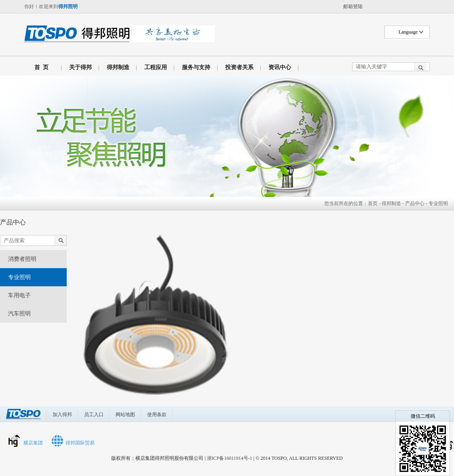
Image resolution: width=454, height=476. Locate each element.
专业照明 (19, 277)
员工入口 (94, 415)
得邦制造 (118, 67)
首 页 (40, 67)
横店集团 (33, 443)
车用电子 (19, 295)
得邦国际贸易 (80, 443)
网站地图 (125, 415)
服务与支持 (196, 67)
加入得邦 (62, 415)
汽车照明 (19, 314)
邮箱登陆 (353, 6)
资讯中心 (280, 67)
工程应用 (156, 67)
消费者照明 (22, 259)
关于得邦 (80, 67)
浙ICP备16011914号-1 (230, 458)
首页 (373, 203)
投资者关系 (239, 67)
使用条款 (157, 415)
